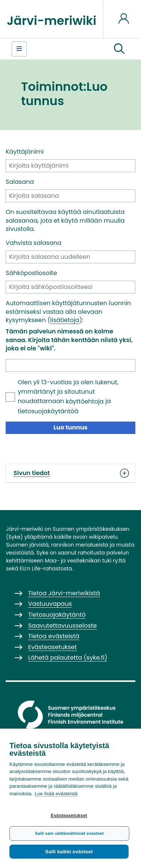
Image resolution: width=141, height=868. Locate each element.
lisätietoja (65, 320)
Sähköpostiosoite (31, 273)
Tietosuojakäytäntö (57, 615)
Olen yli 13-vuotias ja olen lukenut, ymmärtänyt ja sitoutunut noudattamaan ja (68, 397)
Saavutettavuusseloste (63, 626)
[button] (119, 49)
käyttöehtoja (85, 401)
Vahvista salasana (33, 243)
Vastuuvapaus (50, 604)
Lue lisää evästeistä (56, 794)
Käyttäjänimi (25, 152)
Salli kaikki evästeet (69, 852)
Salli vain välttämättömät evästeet (69, 833)
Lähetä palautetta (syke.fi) (68, 658)
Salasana (20, 182)
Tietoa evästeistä (54, 636)
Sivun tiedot (70, 473)
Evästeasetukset (69, 816)
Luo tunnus (70, 427)
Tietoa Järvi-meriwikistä (64, 593)
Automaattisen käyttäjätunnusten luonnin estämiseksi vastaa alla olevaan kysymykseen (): (68, 312)
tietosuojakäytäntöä (48, 411)
